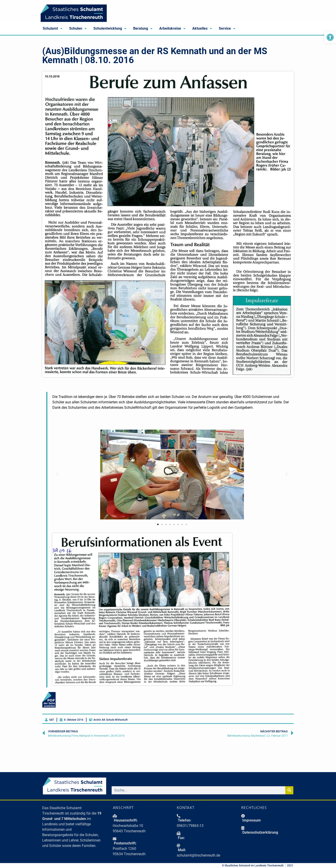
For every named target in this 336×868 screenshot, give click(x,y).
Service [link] (227, 29)
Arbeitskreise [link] (172, 29)
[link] (330, 37)
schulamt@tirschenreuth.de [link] (198, 855)
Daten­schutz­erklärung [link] (260, 832)
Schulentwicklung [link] (110, 29)
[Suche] (289, 790)
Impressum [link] (252, 820)
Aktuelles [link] (202, 29)
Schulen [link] (78, 29)
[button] (57, 474)
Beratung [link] (143, 29)
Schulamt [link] (53, 29)
